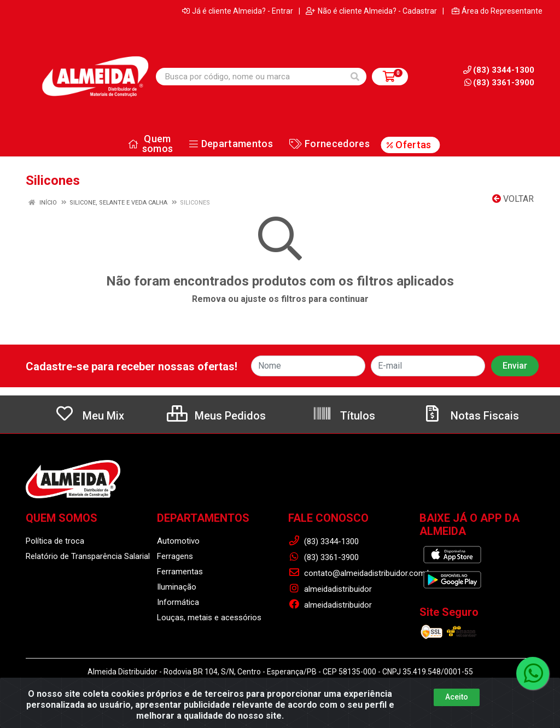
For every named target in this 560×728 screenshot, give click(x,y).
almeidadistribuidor (330, 589)
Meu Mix (89, 416)
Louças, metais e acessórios (209, 618)
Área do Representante (497, 11)
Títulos (344, 416)
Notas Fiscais (471, 416)
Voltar (513, 199)
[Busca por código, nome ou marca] (250, 77)
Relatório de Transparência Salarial (88, 556)
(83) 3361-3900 (499, 83)
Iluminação (177, 587)
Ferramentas (180, 572)
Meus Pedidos (216, 416)
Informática (178, 602)
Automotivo (178, 541)
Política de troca (55, 541)
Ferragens (175, 556)
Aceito (457, 697)
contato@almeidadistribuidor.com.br (361, 573)
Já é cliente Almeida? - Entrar (238, 11)
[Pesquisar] (355, 77)
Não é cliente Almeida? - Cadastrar (371, 11)
